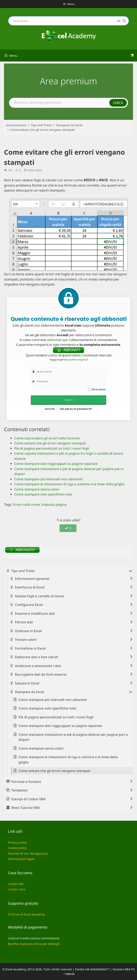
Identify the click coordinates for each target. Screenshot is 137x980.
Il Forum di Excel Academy (26, 914)
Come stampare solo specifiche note (47, 708)
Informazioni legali (21, 859)
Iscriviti (50, 409)
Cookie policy (17, 848)
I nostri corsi (17, 889)
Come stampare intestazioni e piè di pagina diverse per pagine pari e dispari (73, 737)
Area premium (16, 125)
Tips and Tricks (41, 125)
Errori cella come (26, 504)
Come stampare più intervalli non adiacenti (53, 700)
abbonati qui (57, 340)
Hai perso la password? (76, 409)
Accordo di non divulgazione (28, 853)
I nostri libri (16, 884)
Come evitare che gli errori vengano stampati (42, 130)
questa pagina (77, 360)
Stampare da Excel (69, 125)
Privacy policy (17, 842)
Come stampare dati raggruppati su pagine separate (60, 726)
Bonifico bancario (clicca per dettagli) (34, 944)
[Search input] (64, 21)
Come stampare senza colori (41, 748)
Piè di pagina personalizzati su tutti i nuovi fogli (56, 717)
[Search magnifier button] (124, 21)
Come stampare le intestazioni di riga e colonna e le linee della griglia (68, 759)
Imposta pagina (54, 504)
